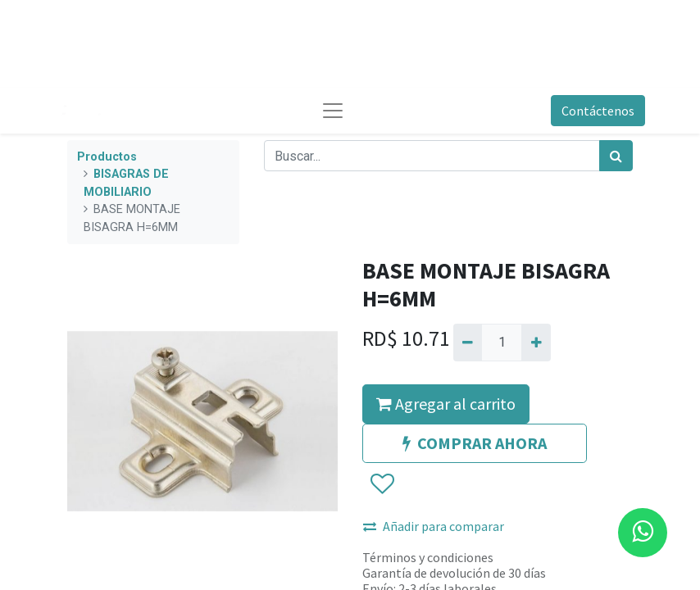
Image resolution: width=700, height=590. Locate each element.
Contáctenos (598, 111)
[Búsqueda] (616, 156)
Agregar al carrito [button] (446, 404)
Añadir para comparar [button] (434, 526)
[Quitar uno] (468, 343)
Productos (107, 157)
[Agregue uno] (536, 343)
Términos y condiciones (428, 557)
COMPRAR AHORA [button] (475, 443)
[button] (382, 484)
